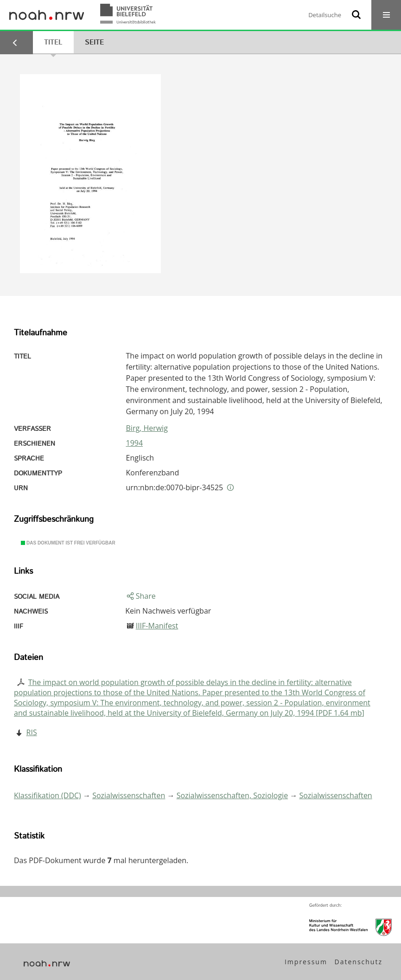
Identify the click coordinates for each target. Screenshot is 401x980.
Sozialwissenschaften (129, 795)
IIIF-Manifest (157, 626)
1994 (135, 443)
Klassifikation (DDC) (48, 795)
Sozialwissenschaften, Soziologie (232, 795)
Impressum (306, 962)
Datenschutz (359, 962)
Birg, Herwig (147, 428)
